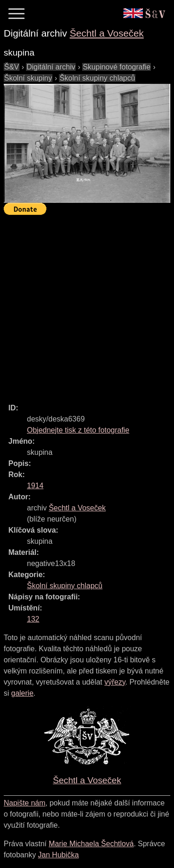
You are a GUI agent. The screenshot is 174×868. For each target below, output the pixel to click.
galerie (22, 693)
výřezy (115, 682)
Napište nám (25, 803)
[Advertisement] (87, 305)
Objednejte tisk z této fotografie (78, 430)
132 (33, 619)
